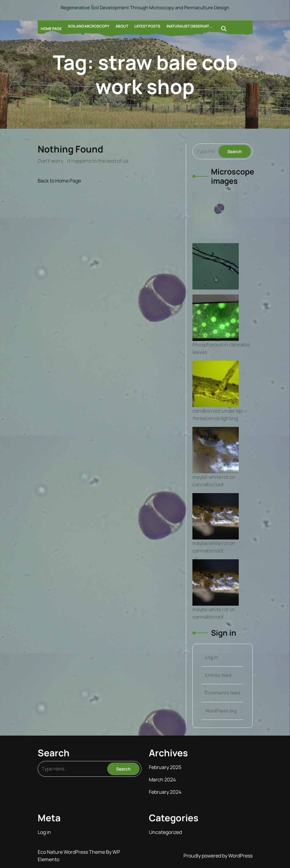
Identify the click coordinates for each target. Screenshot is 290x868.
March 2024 (162, 780)
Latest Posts (147, 26)
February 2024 (165, 792)
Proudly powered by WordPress (218, 856)
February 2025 (165, 767)
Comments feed (223, 693)
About (122, 26)
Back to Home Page (59, 181)
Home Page (51, 29)
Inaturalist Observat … (189, 26)
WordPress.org (221, 711)
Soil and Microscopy (89, 26)
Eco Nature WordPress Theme (72, 852)
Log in (212, 657)
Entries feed (218, 675)
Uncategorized (165, 832)
